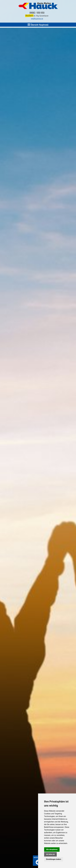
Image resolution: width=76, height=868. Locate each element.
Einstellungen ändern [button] (54, 859)
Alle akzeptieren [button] (52, 849)
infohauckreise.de (37, 19)
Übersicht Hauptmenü (38, 25)
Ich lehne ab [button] (50, 854)
